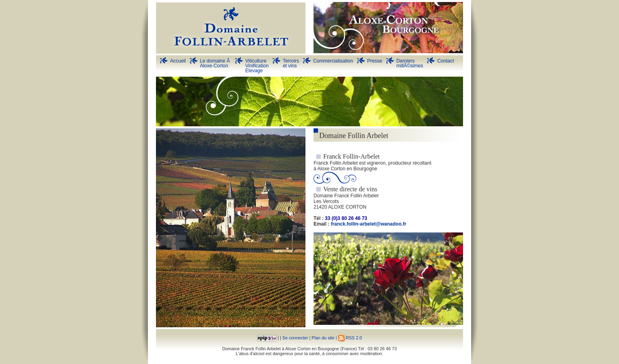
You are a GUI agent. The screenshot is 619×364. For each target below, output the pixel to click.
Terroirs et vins (291, 63)
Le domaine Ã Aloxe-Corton (216, 63)
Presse (375, 61)
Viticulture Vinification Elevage (257, 66)
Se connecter (295, 338)
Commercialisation (333, 61)
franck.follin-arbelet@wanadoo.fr (369, 224)
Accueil (178, 61)
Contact (445, 61)
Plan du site (323, 338)
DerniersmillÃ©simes (410, 63)
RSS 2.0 (350, 338)
